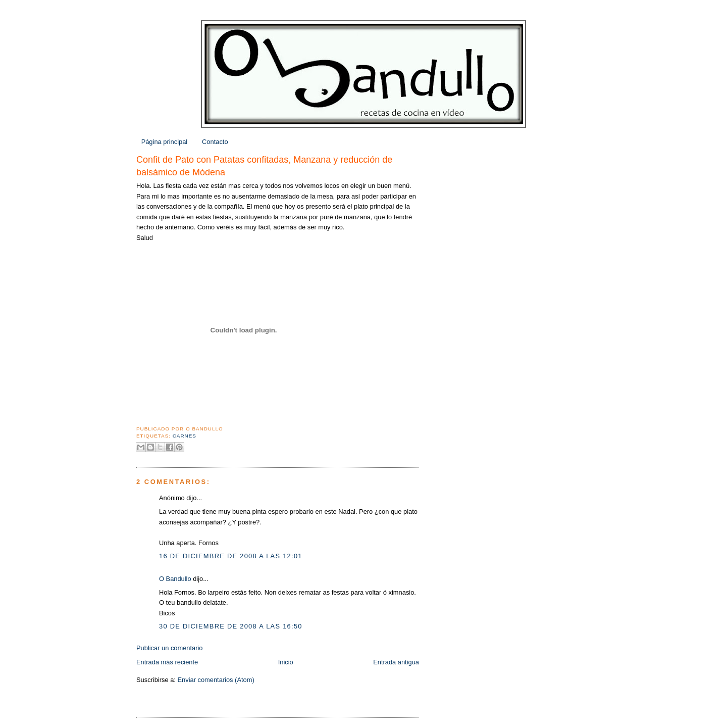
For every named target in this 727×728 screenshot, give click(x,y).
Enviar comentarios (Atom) (216, 680)
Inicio (286, 662)
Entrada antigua (396, 662)
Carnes (185, 436)
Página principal (165, 142)
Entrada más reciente (167, 662)
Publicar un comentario (170, 648)
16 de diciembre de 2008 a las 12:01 (231, 556)
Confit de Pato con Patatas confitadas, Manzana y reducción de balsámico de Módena (264, 166)
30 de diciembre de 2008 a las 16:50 (231, 626)
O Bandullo (175, 579)
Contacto (215, 142)
